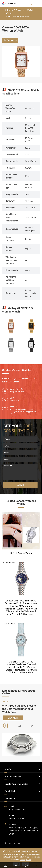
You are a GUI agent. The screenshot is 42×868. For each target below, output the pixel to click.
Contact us (10, 40)
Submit (20, 485)
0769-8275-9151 (16, 819)
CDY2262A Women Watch (19, 16)
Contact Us (10, 798)
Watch (30, 10)
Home (10, 10)
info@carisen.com (17, 392)
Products (20, 10)
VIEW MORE (13, 718)
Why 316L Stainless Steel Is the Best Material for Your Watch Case (19, 709)
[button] (38, 60)
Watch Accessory (13, 777)
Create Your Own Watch (16, 784)
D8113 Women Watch (21, 553)
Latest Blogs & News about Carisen (19, 692)
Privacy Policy (26, 860)
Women (10, 13)
